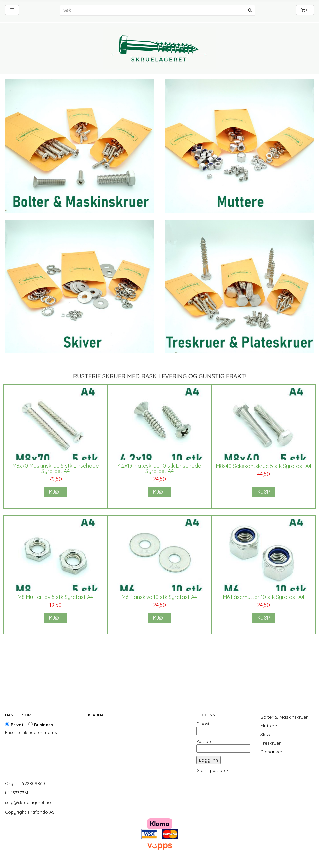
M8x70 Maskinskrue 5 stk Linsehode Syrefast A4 (55, 468)
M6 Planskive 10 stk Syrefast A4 (159, 597)
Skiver (267, 734)
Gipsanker (271, 752)
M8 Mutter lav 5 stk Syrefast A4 (55, 597)
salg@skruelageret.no (28, 802)
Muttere (269, 726)
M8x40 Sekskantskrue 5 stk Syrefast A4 (264, 466)
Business (41, 725)
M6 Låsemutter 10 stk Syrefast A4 (264, 597)
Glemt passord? (212, 770)
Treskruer (270, 743)
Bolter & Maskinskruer (284, 717)
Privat (14, 725)
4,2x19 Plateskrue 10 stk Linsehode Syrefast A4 (159, 468)
